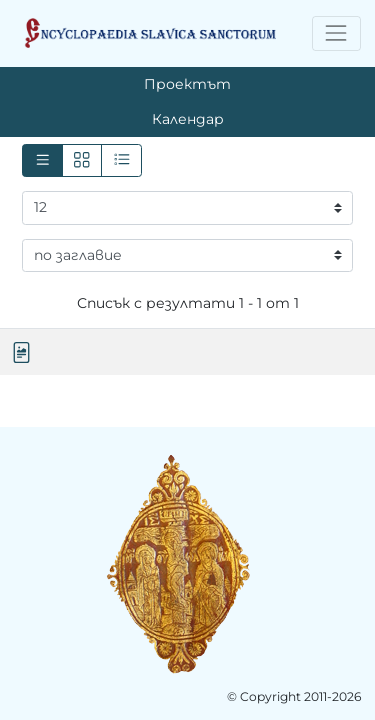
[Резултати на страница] (187, 208)
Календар (188, 119)
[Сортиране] (187, 256)
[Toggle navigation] (336, 33)
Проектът (187, 84)
